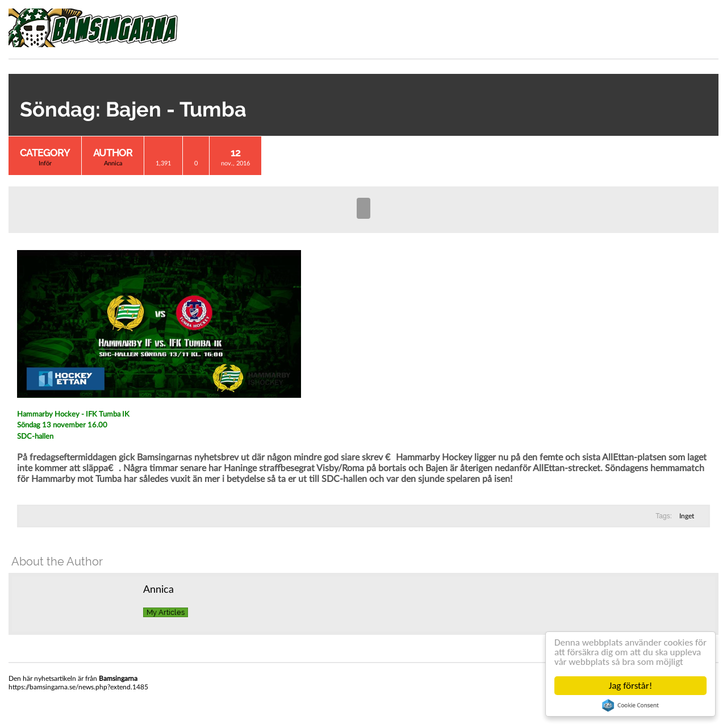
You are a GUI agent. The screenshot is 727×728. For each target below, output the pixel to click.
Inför (45, 163)
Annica (113, 163)
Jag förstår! (630, 686)
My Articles (166, 612)
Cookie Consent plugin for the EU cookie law (630, 705)
